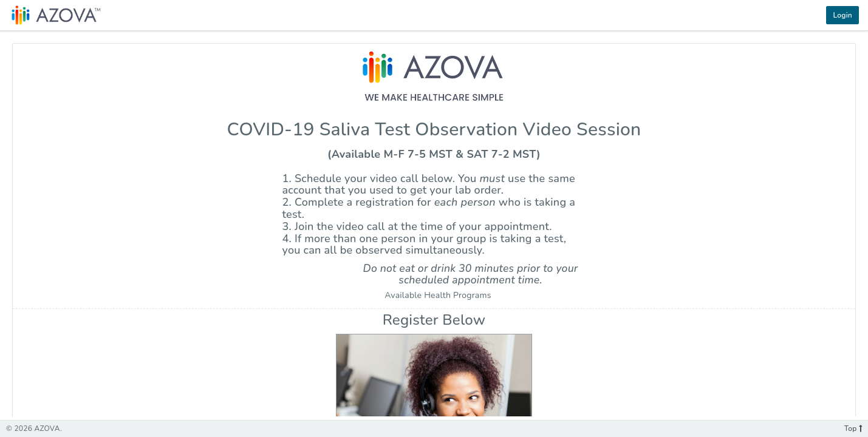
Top (853, 429)
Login (842, 15)
